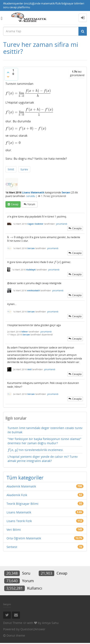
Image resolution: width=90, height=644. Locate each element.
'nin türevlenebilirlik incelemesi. (36, 450)
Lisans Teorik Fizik (19, 521)
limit (11, 169)
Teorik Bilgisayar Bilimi (22, 504)
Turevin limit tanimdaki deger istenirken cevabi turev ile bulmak (45, 430)
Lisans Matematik (33, 192)
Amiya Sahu (50, 623)
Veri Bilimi (14, 530)
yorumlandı (62, 224)
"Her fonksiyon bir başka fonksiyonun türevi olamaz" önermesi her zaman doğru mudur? (44, 441)
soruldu (31, 196)
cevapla (77, 228)
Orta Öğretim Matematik (24, 538)
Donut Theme (13, 623)
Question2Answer (33, 629)
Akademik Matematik (21, 486)
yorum (31, 204)
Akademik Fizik (17, 495)
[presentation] (28, 93)
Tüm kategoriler (25, 477)
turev (24, 169)
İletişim (7, 604)
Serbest (12, 547)
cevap (15, 204)
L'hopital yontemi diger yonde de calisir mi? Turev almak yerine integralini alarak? (43, 459)
